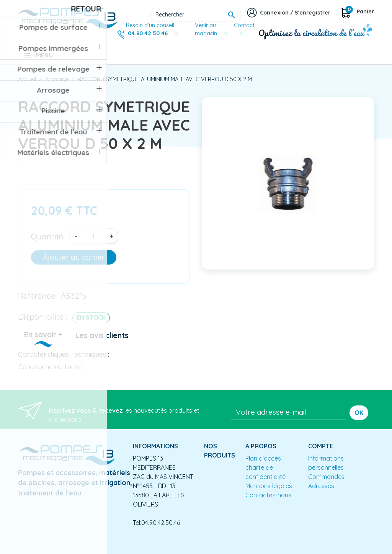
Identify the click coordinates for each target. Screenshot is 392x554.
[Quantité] (93, 242)
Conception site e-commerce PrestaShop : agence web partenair (164, 548)
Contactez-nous (268, 500)
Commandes (326, 482)
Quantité (47, 242)
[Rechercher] (196, 15)
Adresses (321, 491)
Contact (244, 25)
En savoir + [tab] (43, 340)
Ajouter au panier (74, 262)
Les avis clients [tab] (102, 341)
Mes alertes (324, 500)
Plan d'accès (263, 464)
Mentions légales (269, 491)
